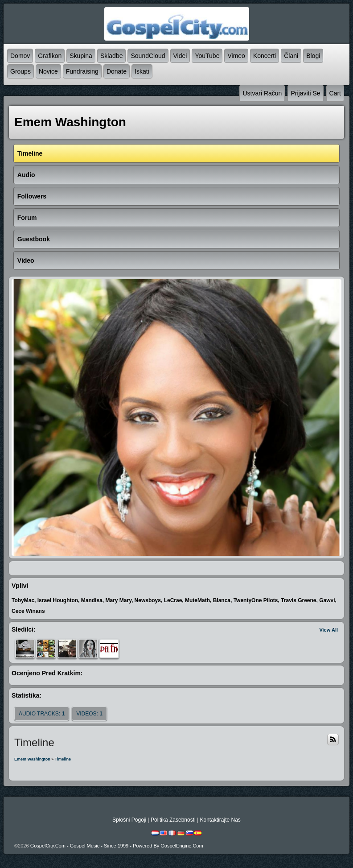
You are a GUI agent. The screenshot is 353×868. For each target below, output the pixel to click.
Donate (117, 71)
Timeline (63, 759)
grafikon (50, 56)
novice (48, 71)
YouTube (207, 56)
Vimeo (236, 56)
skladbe (112, 56)
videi (180, 56)
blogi (313, 56)
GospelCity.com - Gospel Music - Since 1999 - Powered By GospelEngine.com (117, 846)
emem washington (32, 759)
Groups (21, 71)
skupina (81, 56)
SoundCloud (148, 56)
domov (20, 56)
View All (328, 630)
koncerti (265, 56)
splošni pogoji (129, 820)
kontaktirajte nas (220, 820)
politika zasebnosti (173, 820)
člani (291, 56)
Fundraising (82, 71)
